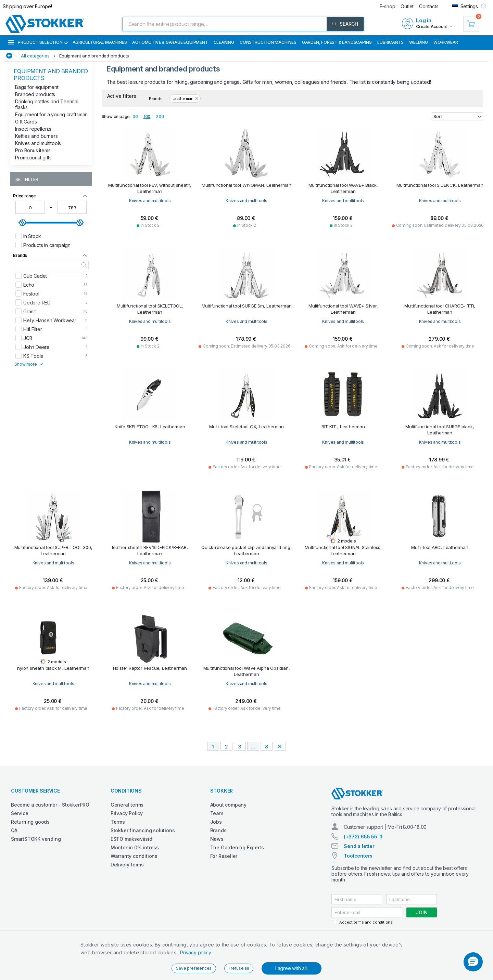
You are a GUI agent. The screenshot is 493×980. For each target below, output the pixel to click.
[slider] (23, 223)
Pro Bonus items (33, 150)
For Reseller (224, 856)
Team (217, 813)
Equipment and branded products (94, 56)
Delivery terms (127, 865)
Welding (419, 42)
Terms (118, 822)
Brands (218, 830)
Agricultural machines (100, 42)
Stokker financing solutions (143, 830)
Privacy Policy (127, 813)
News (217, 839)
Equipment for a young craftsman (51, 114)
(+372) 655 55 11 (363, 837)
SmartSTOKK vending (36, 839)
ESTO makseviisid (131, 839)
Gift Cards (26, 122)
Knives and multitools (38, 143)
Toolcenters (358, 856)
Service (20, 813)
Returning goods (30, 822)
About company (228, 805)
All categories (35, 56)
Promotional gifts (33, 158)
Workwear (446, 42)
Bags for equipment (37, 87)
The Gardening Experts (237, 847)
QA (14, 830)
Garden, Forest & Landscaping (337, 42)
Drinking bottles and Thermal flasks (47, 104)
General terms (127, 805)
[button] (473, 962)
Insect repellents (33, 129)
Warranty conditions (134, 856)
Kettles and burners (36, 136)
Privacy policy (195, 952)
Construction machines (268, 42)
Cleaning (224, 42)
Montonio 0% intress (135, 847)
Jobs (216, 822)
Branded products (35, 94)
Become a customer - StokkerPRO (50, 805)
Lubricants (390, 42)
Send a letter (359, 846)
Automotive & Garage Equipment (170, 42)
